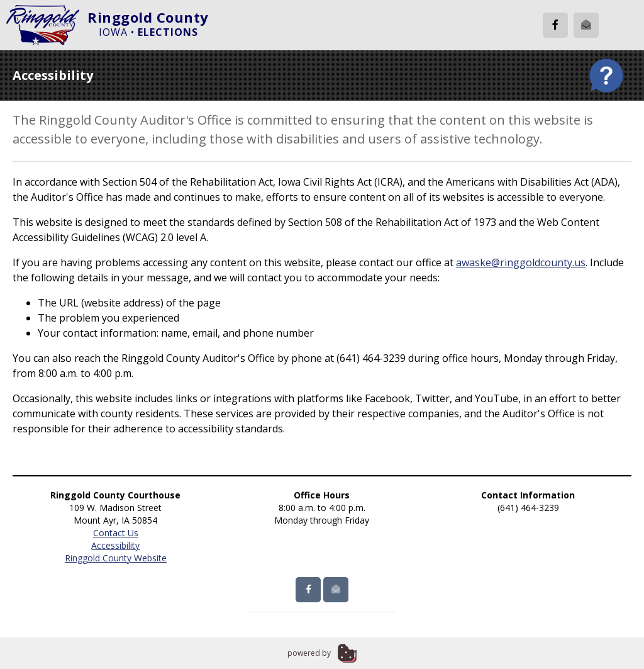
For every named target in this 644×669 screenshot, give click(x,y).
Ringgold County (148, 17)
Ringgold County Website (116, 558)
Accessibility (115, 545)
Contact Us (116, 533)
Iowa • (148, 32)
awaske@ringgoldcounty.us (521, 262)
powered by (309, 653)
